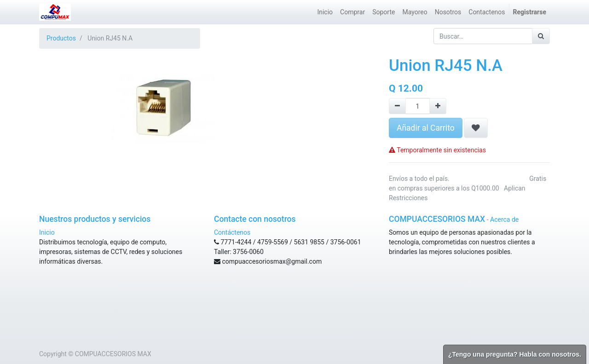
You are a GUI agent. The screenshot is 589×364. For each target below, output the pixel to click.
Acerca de (504, 220)
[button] (476, 128)
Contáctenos (232, 232)
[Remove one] (397, 106)
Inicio (47, 232)
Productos (61, 38)
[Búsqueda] (541, 36)
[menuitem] (325, 12)
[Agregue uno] (438, 106)
